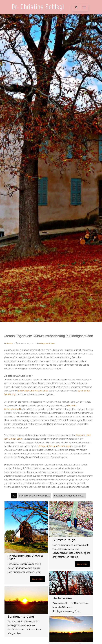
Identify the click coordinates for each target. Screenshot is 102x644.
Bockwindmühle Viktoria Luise (34, 391)
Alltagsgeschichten (47, 343)
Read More (37, 579)
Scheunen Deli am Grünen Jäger (55, 446)
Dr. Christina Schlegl (38, 7)
